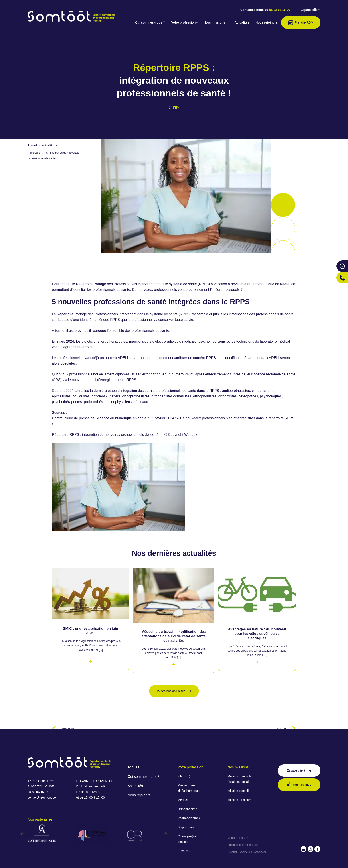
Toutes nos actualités (174, 691)
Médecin (183, 800)
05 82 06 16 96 (280, 10)
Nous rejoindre (266, 22)
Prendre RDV (301, 23)
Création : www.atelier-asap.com (247, 852)
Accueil (32, 145)
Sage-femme (186, 827)
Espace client (311, 10)
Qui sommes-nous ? (150, 22)
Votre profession (185, 22)
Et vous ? (184, 851)
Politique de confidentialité (243, 845)
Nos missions (217, 22)
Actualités (242, 22)
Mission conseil (238, 791)
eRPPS (130, 380)
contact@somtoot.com (43, 797)
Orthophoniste (187, 809)
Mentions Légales (238, 838)
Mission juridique (239, 800)
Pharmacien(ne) (189, 818)
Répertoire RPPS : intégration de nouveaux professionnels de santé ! (106, 435)
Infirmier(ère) (186, 776)
